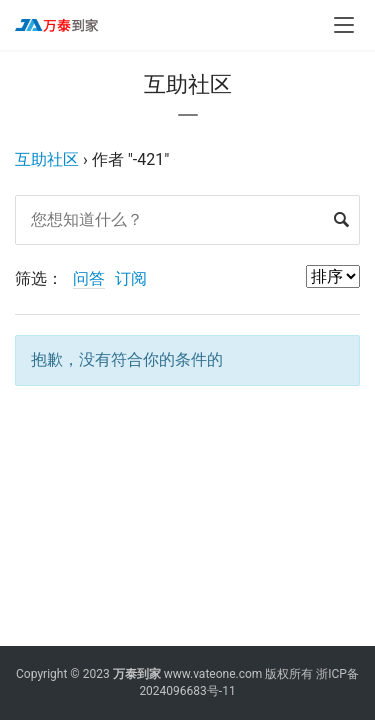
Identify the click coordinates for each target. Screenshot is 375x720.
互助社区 (47, 159)
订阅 (131, 278)
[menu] (344, 25)
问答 (89, 278)
